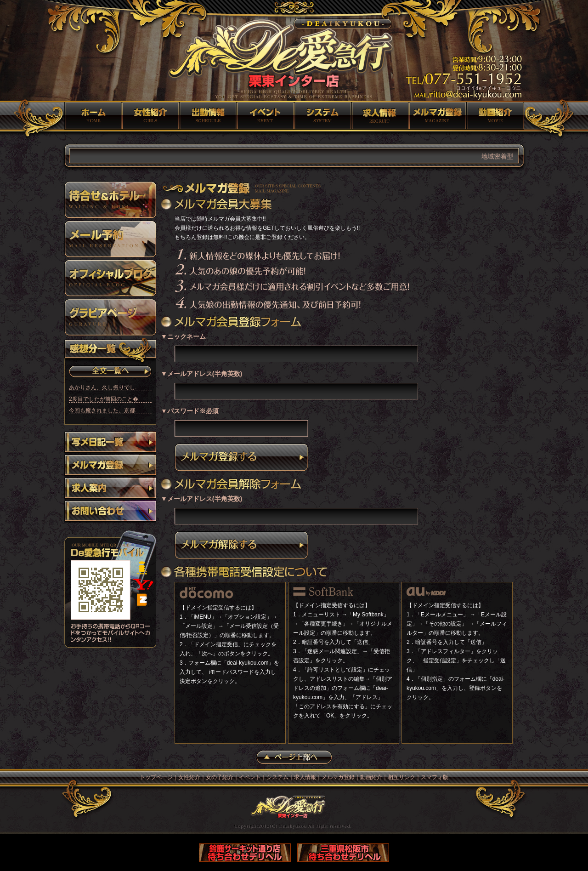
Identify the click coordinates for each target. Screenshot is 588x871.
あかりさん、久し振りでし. (103, 387)
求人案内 (110, 489)
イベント (265, 116)
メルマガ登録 (438, 116)
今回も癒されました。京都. (103, 410)
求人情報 (380, 116)
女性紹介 (150, 116)
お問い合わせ (110, 512)
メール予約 (110, 239)
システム (323, 116)
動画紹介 (495, 116)
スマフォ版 (435, 777)
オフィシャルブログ (110, 278)
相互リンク (401, 777)
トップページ (93, 116)
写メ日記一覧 (110, 443)
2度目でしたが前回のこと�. (104, 399)
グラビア (110, 317)
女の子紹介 (208, 116)
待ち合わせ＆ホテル (110, 200)
